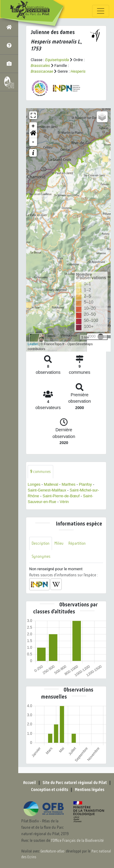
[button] (33, 134)
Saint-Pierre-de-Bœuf (61, 496)
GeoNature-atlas (52, 851)
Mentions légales (90, 790)
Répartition (77, 543)
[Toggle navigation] (101, 11)
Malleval (51, 484)
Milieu (59, 543)
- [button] (33, 142)
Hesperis (78, 71)
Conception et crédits (50, 790)
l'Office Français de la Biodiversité (77, 840)
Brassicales (40, 66)
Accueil (29, 783)
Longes (34, 484)
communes (40, 472)
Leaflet (33, 344)
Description (41, 543)
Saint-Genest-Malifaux (47, 490)
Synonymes (41, 556)
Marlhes (69, 484)
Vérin (64, 502)
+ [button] (33, 126)
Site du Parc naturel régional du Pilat (75, 783)
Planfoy (86, 484)
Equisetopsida (57, 60)
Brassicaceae (42, 71)
